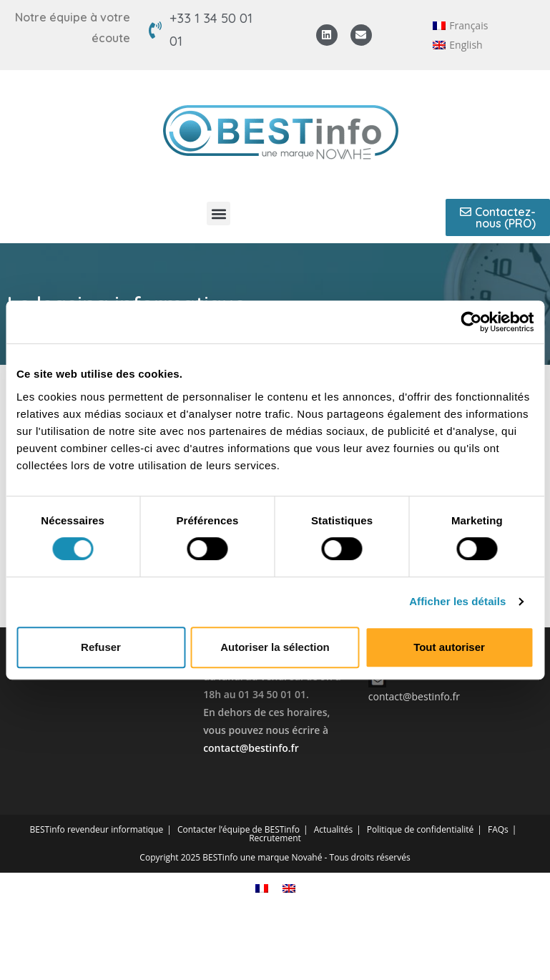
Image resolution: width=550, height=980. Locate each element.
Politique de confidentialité (420, 829)
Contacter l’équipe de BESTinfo (239, 829)
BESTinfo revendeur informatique (97, 829)
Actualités (333, 829)
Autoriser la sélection (275, 647)
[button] (218, 214)
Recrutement (275, 838)
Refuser (101, 647)
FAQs (498, 829)
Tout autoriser (449, 647)
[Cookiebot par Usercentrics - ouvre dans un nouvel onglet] (471, 322)
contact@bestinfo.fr (251, 748)
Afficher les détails (457, 601)
